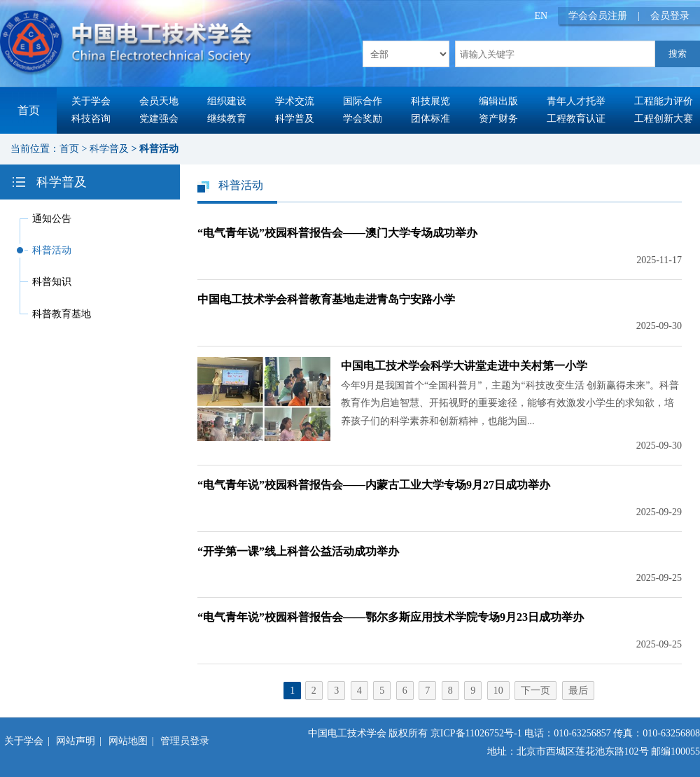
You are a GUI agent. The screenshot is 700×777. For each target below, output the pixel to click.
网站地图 (128, 741)
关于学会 (91, 101)
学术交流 (295, 101)
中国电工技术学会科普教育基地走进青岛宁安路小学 (326, 299)
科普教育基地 (62, 314)
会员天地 (159, 101)
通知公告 (52, 219)
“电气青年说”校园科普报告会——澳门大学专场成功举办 (337, 233)
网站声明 (76, 741)
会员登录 (670, 16)
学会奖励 (363, 119)
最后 (578, 691)
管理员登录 (185, 741)
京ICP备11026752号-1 (476, 733)
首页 (29, 110)
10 (498, 691)
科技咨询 (91, 119)
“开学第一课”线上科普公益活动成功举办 (298, 551)
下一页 (535, 691)
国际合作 (363, 101)
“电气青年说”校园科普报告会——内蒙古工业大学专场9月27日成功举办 (374, 485)
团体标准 (430, 119)
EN (541, 16)
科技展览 (430, 101)
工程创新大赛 (664, 119)
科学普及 (295, 119)
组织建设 (227, 101)
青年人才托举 (576, 101)
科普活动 (159, 149)
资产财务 (498, 119)
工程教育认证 (576, 119)
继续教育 (227, 119)
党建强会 (159, 119)
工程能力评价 (664, 101)
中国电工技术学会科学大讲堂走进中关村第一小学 (464, 366)
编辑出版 (498, 101)
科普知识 (52, 282)
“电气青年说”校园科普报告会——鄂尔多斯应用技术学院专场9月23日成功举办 (391, 617)
